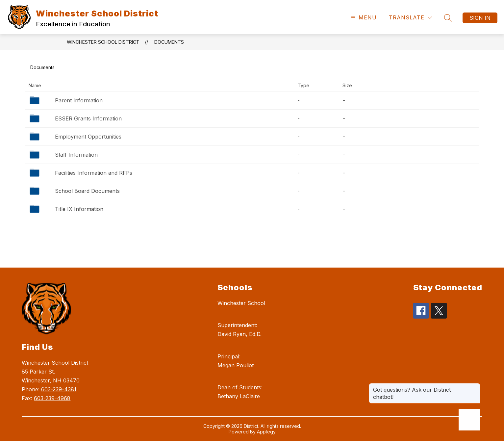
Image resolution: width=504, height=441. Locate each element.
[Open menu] (363, 18)
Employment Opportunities (88, 137)
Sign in (480, 18)
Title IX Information (79, 209)
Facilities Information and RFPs (94, 173)
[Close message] (475, 386)
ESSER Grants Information (88, 118)
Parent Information (79, 100)
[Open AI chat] (469, 420)
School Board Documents (87, 191)
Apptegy (266, 432)
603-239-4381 (59, 389)
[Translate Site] (410, 18)
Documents (169, 42)
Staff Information (76, 155)
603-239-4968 (52, 398)
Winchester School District (103, 42)
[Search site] (448, 18)
